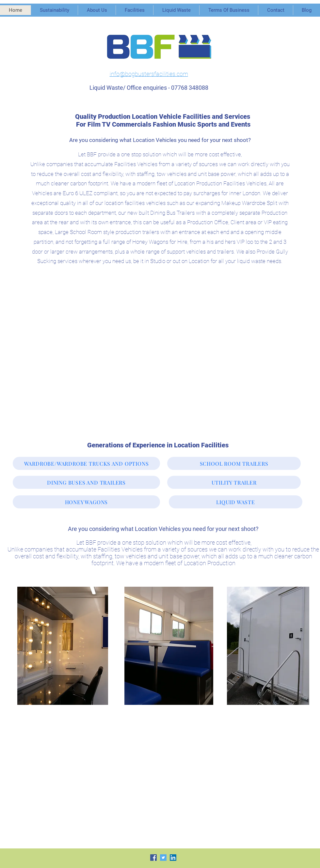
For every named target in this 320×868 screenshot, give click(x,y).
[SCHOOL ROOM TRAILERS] (234, 463)
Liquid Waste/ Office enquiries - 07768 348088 (149, 88)
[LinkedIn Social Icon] (173, 858)
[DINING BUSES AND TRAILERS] (86, 482)
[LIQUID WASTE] (236, 502)
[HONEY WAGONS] (86, 502)
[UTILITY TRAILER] (234, 482)
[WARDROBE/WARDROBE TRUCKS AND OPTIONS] (86, 463)
